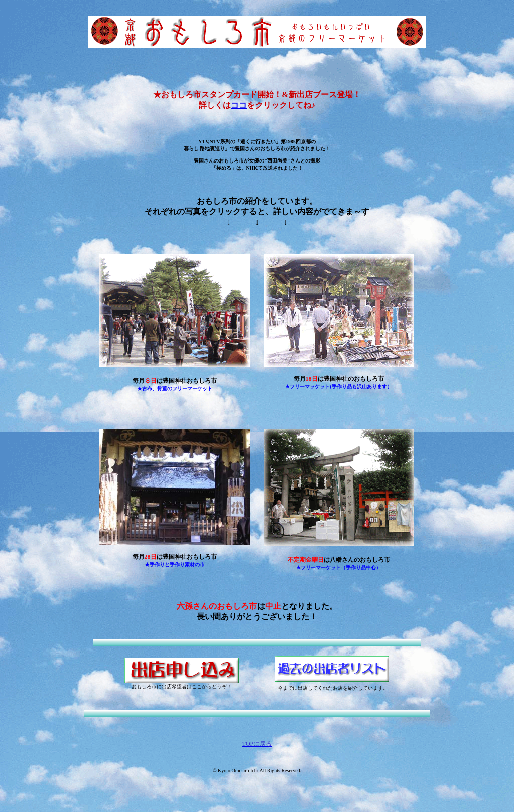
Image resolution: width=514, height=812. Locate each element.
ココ (239, 105)
